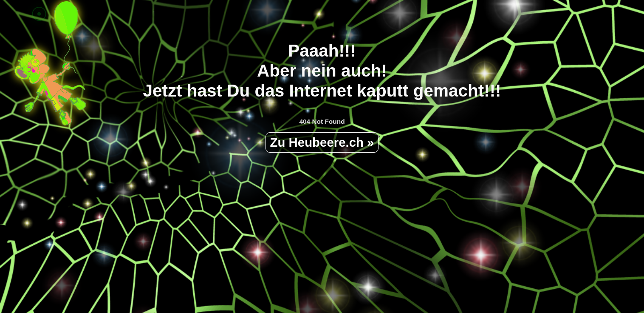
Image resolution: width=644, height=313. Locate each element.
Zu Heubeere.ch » (322, 142)
